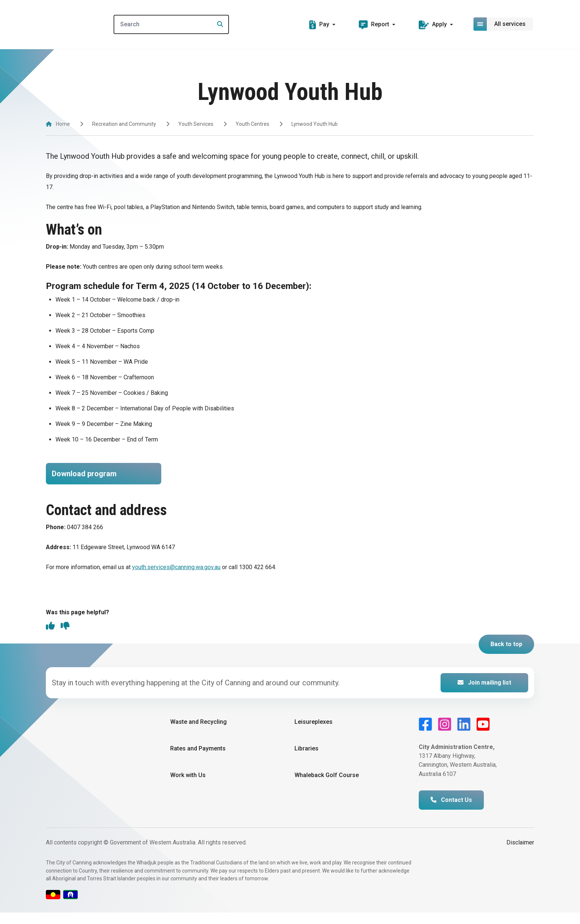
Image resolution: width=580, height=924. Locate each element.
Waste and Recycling (198, 733)
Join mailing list (484, 694)
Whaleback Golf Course (327, 787)
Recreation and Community (124, 124)
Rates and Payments (198, 760)
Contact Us (451, 811)
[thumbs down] (65, 638)
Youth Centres (252, 124)
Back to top (506, 655)
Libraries (306, 760)
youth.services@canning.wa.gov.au (176, 578)
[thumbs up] (50, 638)
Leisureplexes (313, 733)
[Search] (181, 24)
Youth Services (196, 124)
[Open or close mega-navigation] (504, 24)
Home (63, 124)
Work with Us (188, 787)
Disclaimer (520, 854)
